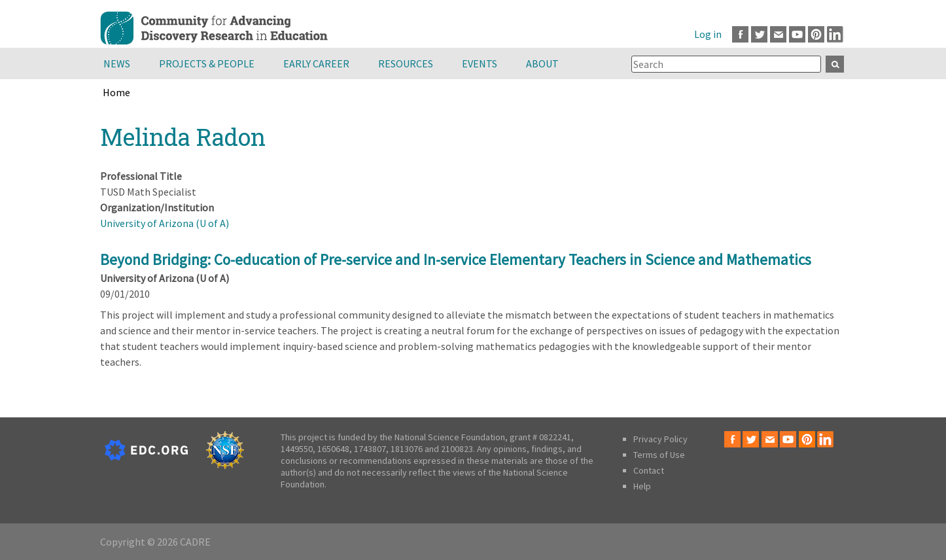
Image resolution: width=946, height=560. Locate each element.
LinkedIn (835, 34)
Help (642, 486)
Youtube (797, 34)
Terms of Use (659, 455)
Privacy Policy (660, 439)
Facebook (740, 34)
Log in (708, 34)
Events (480, 63)
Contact (649, 470)
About (542, 63)
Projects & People (207, 63)
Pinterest (816, 34)
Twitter (759, 34)
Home (116, 92)
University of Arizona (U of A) (165, 223)
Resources (406, 63)
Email (778, 34)
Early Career (316, 63)
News (117, 63)
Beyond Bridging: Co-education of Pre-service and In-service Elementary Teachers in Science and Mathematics (456, 259)
